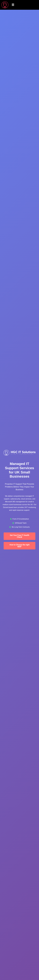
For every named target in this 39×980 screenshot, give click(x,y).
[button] (13, 5)
